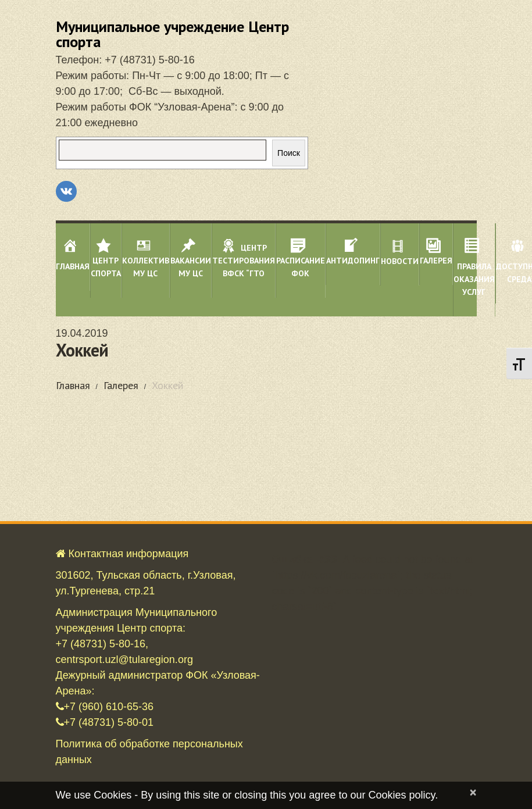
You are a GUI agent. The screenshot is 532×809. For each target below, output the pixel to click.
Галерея (121, 385)
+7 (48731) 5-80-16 (150, 60)
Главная (73, 385)
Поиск (289, 153)
